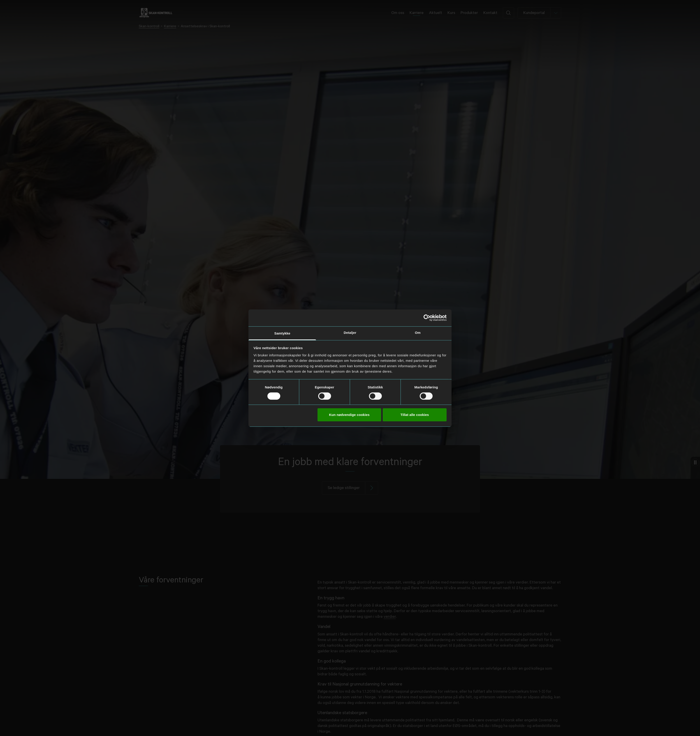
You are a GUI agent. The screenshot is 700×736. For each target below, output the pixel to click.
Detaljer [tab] (350, 332)
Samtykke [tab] (282, 333)
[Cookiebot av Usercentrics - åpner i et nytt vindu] (427, 318)
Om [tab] (418, 332)
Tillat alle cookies (415, 415)
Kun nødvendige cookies (349, 415)
